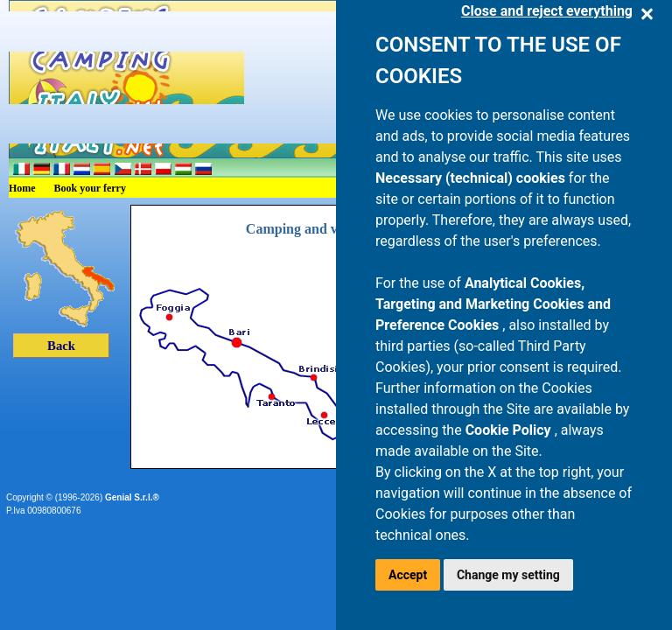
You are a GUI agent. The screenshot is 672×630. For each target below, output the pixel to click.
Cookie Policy (510, 430)
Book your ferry (90, 188)
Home (22, 188)
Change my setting (508, 575)
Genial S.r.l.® (132, 497)
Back (61, 346)
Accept (408, 575)
